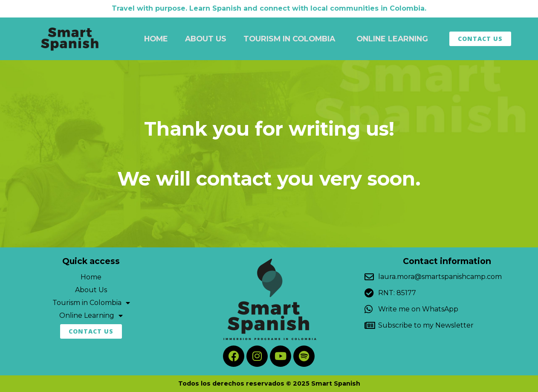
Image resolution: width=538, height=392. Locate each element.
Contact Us (480, 39)
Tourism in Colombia (291, 39)
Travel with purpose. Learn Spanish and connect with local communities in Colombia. (269, 8)
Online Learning (394, 39)
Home (156, 39)
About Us (206, 39)
